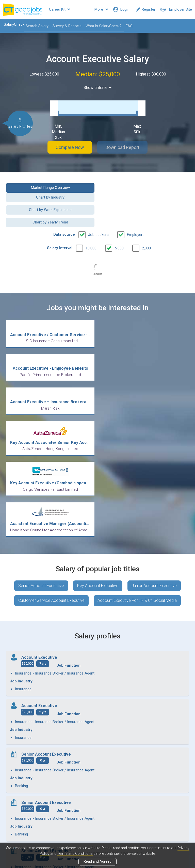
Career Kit (60, 9)
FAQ (129, 26)
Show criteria (98, 88)
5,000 (119, 225)
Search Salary (37, 26)
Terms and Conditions (75, 854)
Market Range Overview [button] (50, 186)
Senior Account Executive (41, 455)
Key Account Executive (98, 455)
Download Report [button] (123, 146)
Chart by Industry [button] (145, 186)
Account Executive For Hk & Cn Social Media (137, 469)
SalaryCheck (14, 24)
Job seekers (98, 211)
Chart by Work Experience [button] (50, 199)
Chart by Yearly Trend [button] (145, 199)
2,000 (146, 225)
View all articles (98, 813)
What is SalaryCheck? (104, 26)
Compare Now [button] (70, 146)
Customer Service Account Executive (51, 469)
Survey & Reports (67, 26)
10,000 (91, 225)
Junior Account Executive (154, 455)
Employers (136, 211)
